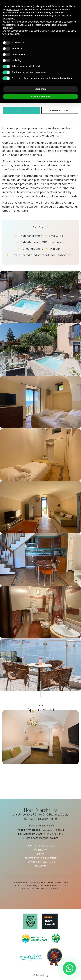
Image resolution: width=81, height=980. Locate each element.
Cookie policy (48, 846)
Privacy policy (33, 846)
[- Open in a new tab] (69, 968)
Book (21, 111)
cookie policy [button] (9, 19)
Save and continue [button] (41, 96)
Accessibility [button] (42, 976)
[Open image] (40, 297)
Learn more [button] (40, 89)
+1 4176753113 (53, 834)
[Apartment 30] (40, 738)
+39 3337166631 (53, 830)
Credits (40, 854)
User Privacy (40, 850)
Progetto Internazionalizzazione (40, 858)
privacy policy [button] (13, 10)
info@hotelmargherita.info (42, 838)
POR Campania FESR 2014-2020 (41, 862)
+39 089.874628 (43, 826)
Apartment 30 (40, 710)
